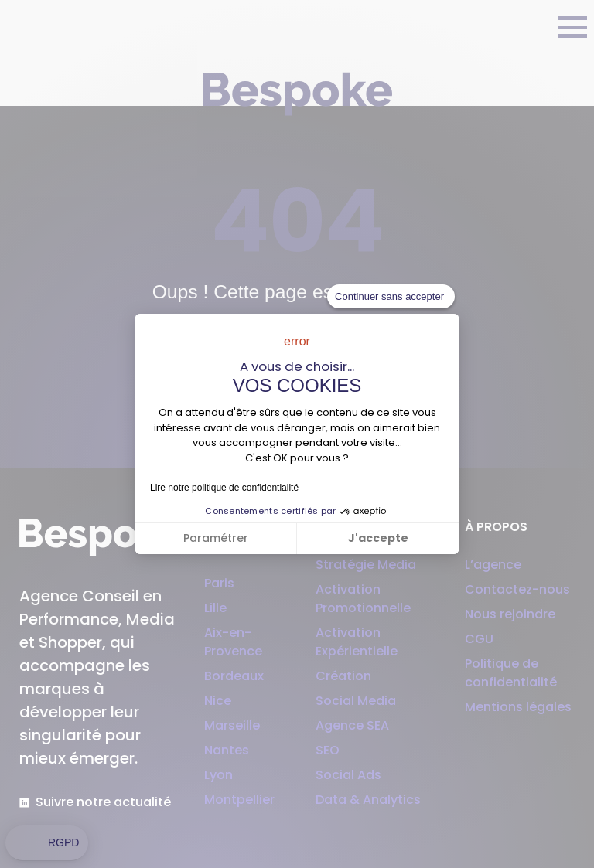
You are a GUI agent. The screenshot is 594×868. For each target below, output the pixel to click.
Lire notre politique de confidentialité (224, 488)
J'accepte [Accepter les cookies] (378, 538)
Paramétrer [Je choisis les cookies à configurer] (216, 538)
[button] (47, 843)
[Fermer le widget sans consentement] (391, 297)
